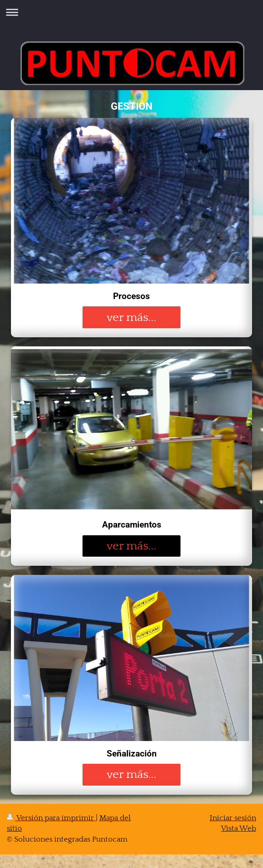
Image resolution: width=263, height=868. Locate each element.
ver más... (131, 317)
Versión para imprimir (51, 818)
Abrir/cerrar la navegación (131, 12)
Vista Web (239, 828)
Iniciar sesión (233, 818)
